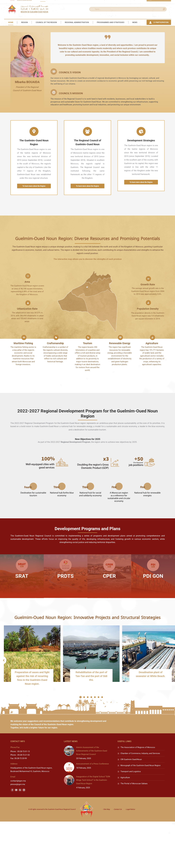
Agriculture (152, 405)
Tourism (87, 405)
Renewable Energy (120, 405)
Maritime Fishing (23, 405)
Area (27, 343)
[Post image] (69, 812)
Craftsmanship (55, 405)
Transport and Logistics (131, 833)
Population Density (148, 370)
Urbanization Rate (27, 370)
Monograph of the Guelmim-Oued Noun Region (140, 827)
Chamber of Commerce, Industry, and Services (140, 815)
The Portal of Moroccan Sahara (134, 845)
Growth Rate (148, 346)
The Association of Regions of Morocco (138, 809)
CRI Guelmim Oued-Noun (131, 821)
